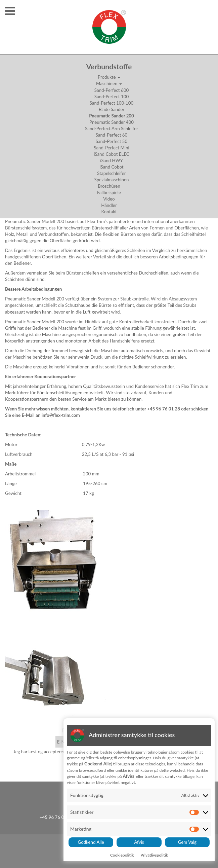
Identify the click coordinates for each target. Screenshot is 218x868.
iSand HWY (112, 160)
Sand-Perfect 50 (112, 141)
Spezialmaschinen (112, 180)
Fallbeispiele (109, 192)
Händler (109, 205)
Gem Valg (187, 842)
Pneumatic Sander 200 (112, 116)
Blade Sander (112, 109)
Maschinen (109, 83)
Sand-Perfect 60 (112, 135)
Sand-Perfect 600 (112, 90)
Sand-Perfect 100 (112, 97)
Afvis (139, 842)
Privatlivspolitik (154, 855)
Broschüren (109, 186)
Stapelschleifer (111, 173)
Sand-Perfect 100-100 (112, 103)
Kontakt (109, 212)
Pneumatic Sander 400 (112, 122)
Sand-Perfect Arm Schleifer (112, 129)
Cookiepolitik (122, 855)
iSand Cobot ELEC (112, 154)
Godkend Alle (91, 842)
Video (109, 199)
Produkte (109, 77)
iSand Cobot (111, 167)
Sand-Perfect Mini (111, 148)
